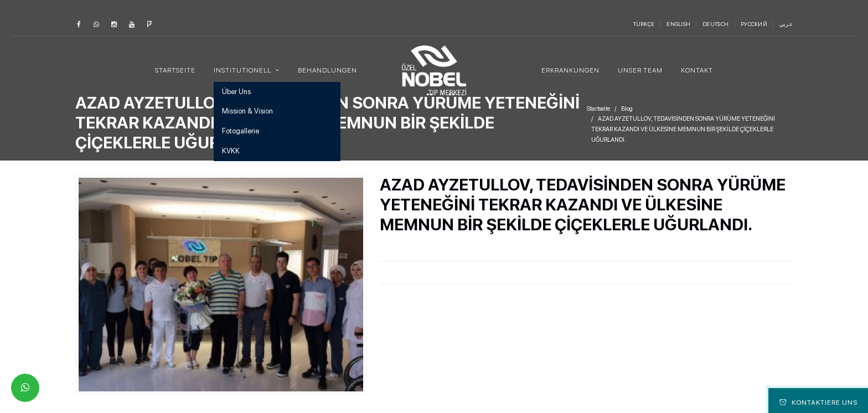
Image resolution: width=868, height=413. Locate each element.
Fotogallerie (241, 131)
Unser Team (640, 70)
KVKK (231, 151)
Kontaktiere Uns (818, 402)
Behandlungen (327, 70)
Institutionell (243, 70)
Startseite (175, 70)
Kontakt (697, 70)
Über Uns (236, 92)
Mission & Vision (247, 111)
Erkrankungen (570, 70)
